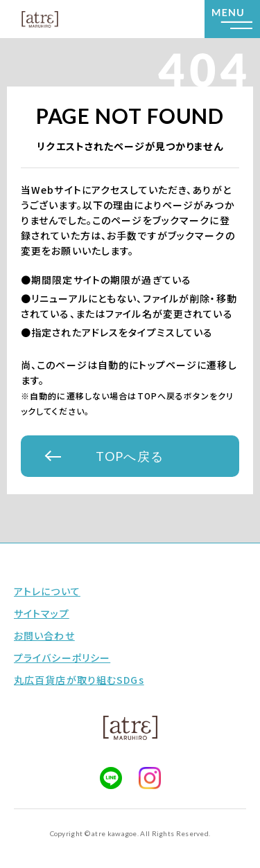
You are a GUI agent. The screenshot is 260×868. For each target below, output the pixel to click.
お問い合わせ (44, 635)
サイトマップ (42, 613)
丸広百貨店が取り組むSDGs (79, 680)
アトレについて (47, 591)
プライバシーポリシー (62, 658)
